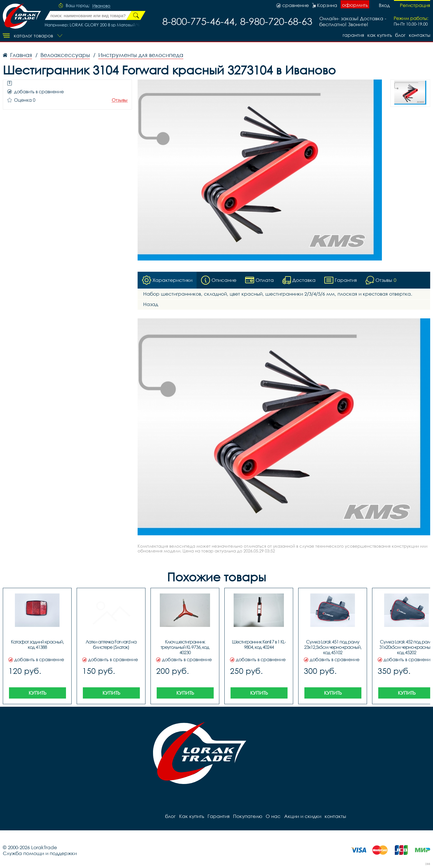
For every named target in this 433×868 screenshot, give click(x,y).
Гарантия (353, 35)
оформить (355, 5)
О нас (273, 816)
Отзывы (120, 100)
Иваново (101, 6)
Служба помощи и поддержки (40, 853)
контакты (420, 35)
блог (400, 35)
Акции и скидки (302, 816)
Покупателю (247, 816)
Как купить (379, 35)
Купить (37, 693)
